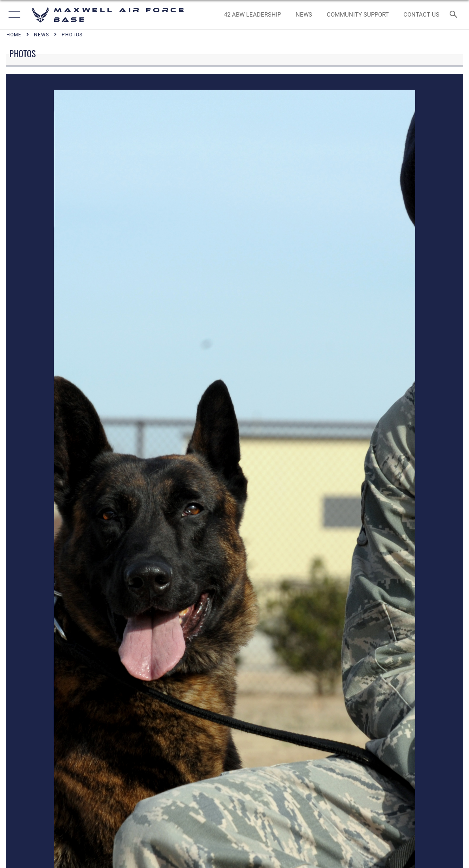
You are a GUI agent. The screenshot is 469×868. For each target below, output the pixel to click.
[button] (13, 15)
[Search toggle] (455, 15)
